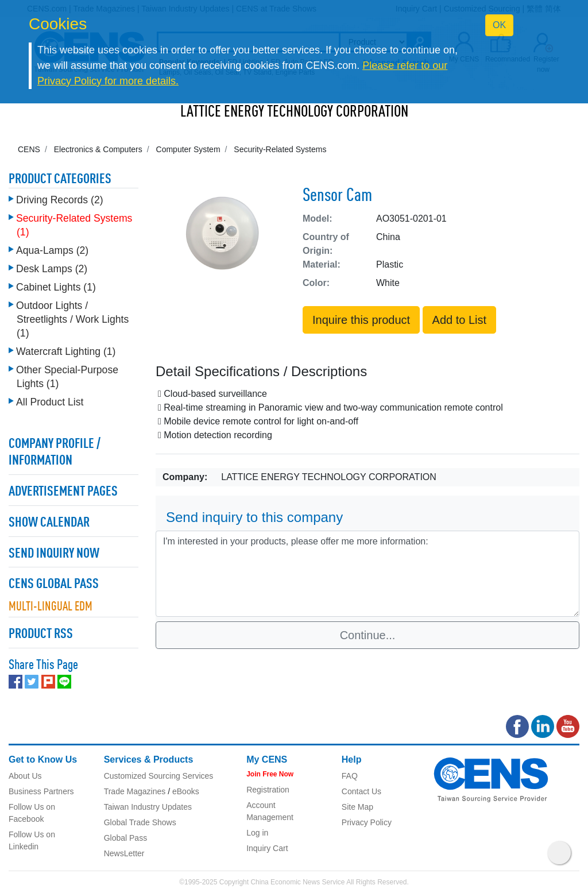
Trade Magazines (135, 791)
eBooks (186, 791)
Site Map (357, 807)
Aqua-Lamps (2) (52, 250)
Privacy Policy (367, 822)
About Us (25, 776)
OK (499, 25)
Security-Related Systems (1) (74, 225)
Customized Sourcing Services (159, 776)
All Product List (50, 402)
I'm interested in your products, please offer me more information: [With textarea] (367, 574)
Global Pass (125, 838)
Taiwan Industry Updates (148, 807)
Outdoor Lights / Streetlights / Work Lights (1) (72, 319)
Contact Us (361, 791)
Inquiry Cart (267, 848)
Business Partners (41, 791)
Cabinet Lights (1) (56, 287)
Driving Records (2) (60, 200)
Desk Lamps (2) (52, 269)
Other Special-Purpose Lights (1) (67, 377)
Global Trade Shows (140, 822)
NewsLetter (124, 853)
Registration (268, 790)
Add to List (460, 320)
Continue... (368, 635)
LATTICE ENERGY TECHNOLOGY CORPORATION (294, 113)
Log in (257, 833)
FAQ (350, 776)
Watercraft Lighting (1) (66, 351)
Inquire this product (361, 320)
